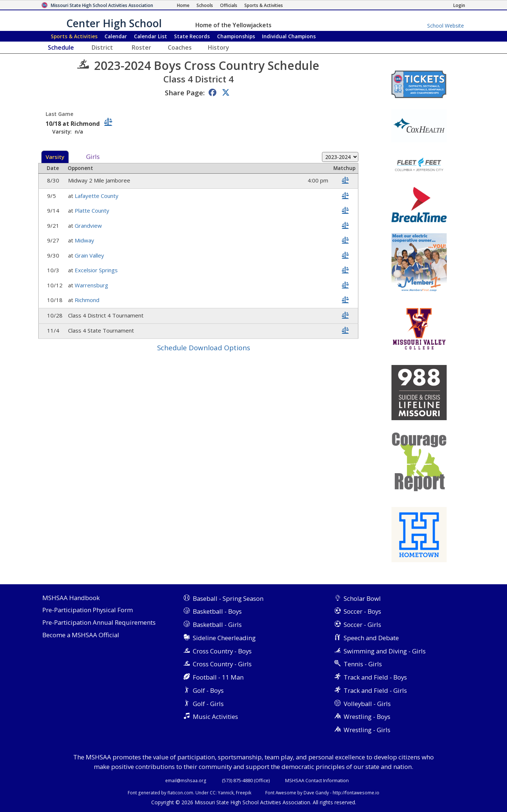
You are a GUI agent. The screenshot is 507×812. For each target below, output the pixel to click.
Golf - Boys (208, 690)
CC (213, 793)
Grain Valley (90, 255)
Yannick (226, 793)
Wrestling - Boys (367, 717)
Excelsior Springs (97, 270)
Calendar (116, 36)
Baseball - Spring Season (228, 598)
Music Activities (215, 717)
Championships (236, 36)
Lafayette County (97, 196)
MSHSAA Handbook (71, 598)
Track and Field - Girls (375, 690)
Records (192, 36)
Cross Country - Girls (222, 664)
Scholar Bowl (362, 598)
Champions (289, 36)
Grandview (89, 226)
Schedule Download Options (204, 348)
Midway (85, 240)
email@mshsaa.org (186, 780)
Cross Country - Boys (222, 651)
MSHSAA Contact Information (317, 780)
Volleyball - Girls (367, 704)
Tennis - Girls (363, 664)
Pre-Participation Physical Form (88, 610)
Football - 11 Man (218, 677)
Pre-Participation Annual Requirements (99, 623)
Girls (93, 157)
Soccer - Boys (362, 611)
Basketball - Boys (217, 611)
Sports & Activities (74, 36)
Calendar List (150, 36)
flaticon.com (180, 793)
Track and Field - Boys (375, 677)
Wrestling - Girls (367, 730)
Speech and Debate (371, 638)
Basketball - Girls (217, 625)
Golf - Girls (208, 704)
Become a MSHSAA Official (81, 635)
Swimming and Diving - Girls (385, 651)
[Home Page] (183, 5)
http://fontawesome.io (356, 793)
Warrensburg (92, 285)
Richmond (88, 300)
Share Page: (185, 93)
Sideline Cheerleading (224, 638)
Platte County (93, 210)
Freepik (244, 793)
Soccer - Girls (362, 625)
